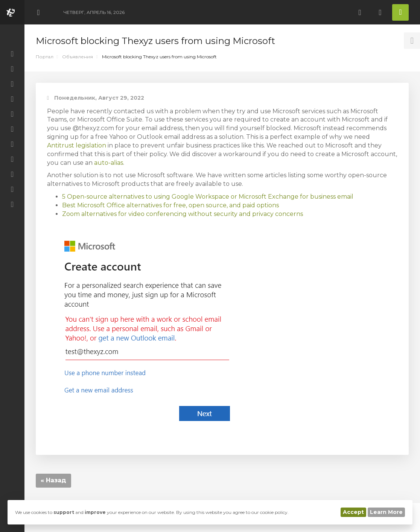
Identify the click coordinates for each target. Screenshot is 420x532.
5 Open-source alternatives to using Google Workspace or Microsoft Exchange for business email (208, 197)
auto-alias (109, 163)
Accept (353, 512)
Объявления (78, 57)
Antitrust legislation (77, 145)
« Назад (53, 480)
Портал (45, 57)
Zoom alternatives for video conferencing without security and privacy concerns (183, 214)
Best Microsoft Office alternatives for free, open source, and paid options (170, 205)
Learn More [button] (386, 512)
